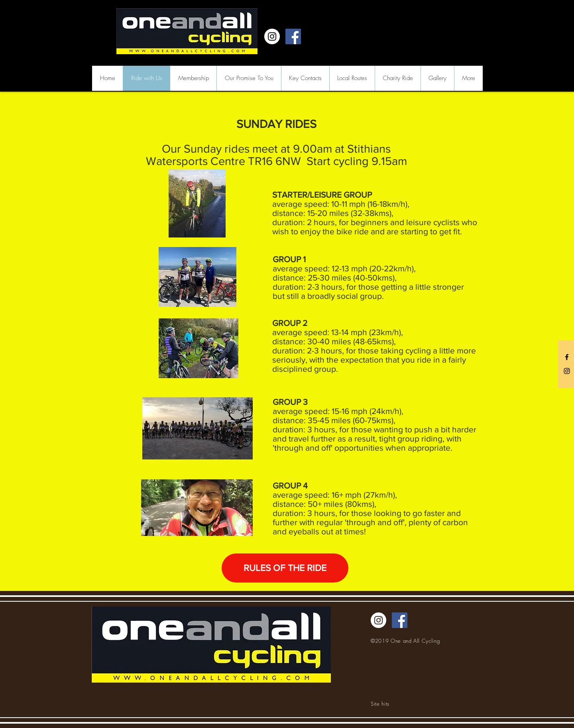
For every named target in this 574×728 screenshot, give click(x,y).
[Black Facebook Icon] (567, 357)
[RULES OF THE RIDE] (285, 568)
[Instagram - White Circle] (272, 36)
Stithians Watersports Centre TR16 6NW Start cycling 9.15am (276, 155)
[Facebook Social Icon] (293, 36)
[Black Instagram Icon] (567, 371)
